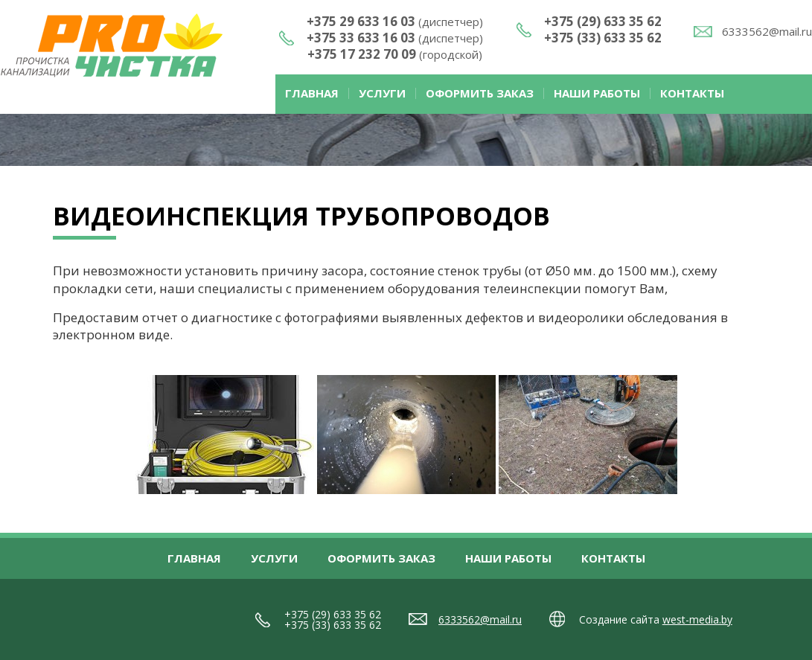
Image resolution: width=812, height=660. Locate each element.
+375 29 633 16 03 (395, 21)
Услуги (382, 93)
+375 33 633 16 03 (395, 38)
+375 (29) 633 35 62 (603, 21)
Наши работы (597, 93)
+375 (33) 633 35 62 (603, 38)
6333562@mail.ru (767, 31)
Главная (312, 93)
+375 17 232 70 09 (395, 54)
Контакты (692, 93)
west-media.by (697, 619)
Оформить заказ (480, 93)
